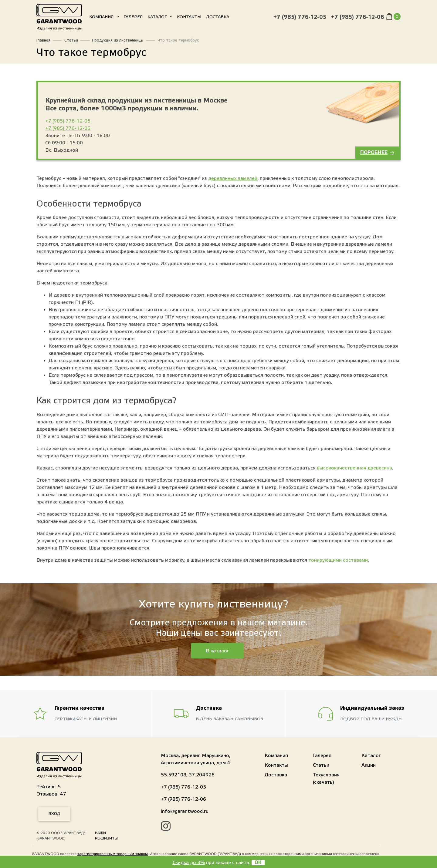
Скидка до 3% (189, 863)
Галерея (133, 18)
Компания (101, 18)
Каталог (157, 18)
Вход (54, 814)
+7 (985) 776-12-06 (357, 18)
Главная (43, 40)
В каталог (217, 651)
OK (258, 863)
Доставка (218, 18)
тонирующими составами (338, 560)
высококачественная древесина (354, 468)
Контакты (189, 18)
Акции (369, 765)
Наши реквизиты (106, 836)
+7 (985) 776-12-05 (300, 18)
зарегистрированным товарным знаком (113, 854)
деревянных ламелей (233, 178)
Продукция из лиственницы (118, 40)
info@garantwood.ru (185, 811)
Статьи (71, 40)
